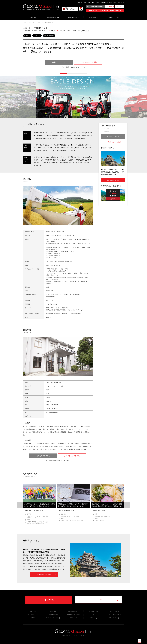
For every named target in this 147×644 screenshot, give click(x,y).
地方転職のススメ (73, 17)
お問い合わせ (73, 618)
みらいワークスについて (53, 618)
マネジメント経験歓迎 (49, 35)
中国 (111, 3)
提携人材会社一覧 (53, 615)
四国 (115, 3)
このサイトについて (114, 17)
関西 (106, 3)
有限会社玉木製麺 (99, 511)
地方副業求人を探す (53, 17)
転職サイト (94, 618)
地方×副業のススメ (33, 615)
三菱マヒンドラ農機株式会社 (45, 22)
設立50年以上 (27, 35)
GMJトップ (33, 611)
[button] (63, 74)
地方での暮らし (94, 17)
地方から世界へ (37, 35)
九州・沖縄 (121, 3)
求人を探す (33, 17)
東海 (102, 3)
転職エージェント (114, 618)
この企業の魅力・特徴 (108, 126)
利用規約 (33, 618)
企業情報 (107, 131)
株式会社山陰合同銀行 (66, 511)
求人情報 (107, 129)
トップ (25, 22)
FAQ (94, 615)
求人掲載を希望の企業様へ (73, 615)
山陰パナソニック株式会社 (34, 511)
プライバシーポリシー (114, 615)
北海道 (80, 3)
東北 (85, 3)
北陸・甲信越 (96, 3)
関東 (89, 3)
